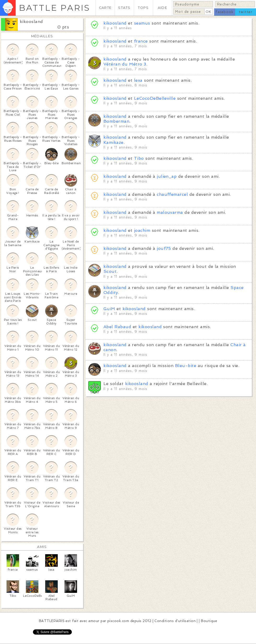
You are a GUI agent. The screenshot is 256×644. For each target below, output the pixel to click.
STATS (124, 8)
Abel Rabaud (117, 327)
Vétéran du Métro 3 (125, 64)
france (141, 41)
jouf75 (164, 248)
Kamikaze (114, 142)
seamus (142, 23)
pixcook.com (118, 621)
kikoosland (31, 22)
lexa (138, 80)
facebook (225, 12)
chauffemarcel (172, 194)
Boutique (209, 621)
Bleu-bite (186, 366)
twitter (246, 12)
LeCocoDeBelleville (155, 98)
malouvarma (170, 212)
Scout (110, 271)
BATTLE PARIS (54, 8)
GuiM (109, 309)
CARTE (105, 8)
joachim (142, 230)
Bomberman (116, 121)
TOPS (143, 8)
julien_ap (167, 176)
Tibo (139, 158)
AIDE (162, 8)
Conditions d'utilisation (175, 621)
